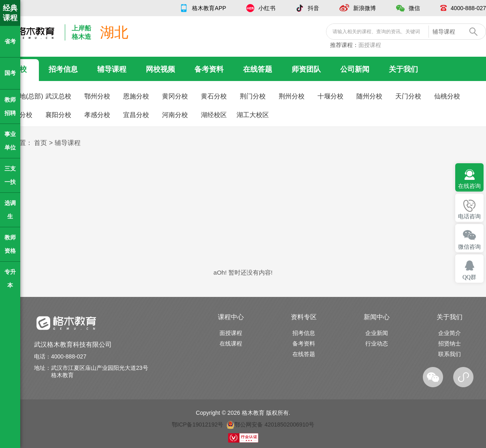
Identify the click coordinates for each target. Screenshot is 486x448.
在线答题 (258, 69)
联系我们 (450, 354)
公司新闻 (355, 69)
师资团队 (306, 69)
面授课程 (370, 45)
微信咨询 (469, 247)
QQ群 (469, 277)
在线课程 (231, 343)
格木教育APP (209, 8)
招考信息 (63, 69)
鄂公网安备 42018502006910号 (270, 425)
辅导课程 (112, 69)
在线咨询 (469, 186)
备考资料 (209, 69)
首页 (40, 143)
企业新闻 (377, 333)
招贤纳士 (450, 343)
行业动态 (377, 343)
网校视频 (160, 69)
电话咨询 (469, 217)
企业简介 (450, 333)
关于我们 (403, 69)
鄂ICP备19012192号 (198, 425)
